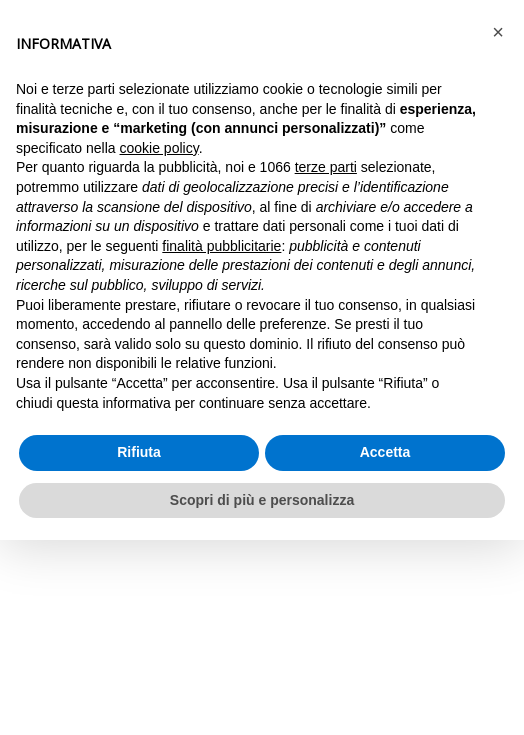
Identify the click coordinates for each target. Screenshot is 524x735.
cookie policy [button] (159, 148)
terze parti (326, 167)
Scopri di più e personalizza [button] (262, 500)
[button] (498, 32)
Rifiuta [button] (139, 452)
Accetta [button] (385, 452)
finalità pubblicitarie (221, 246)
